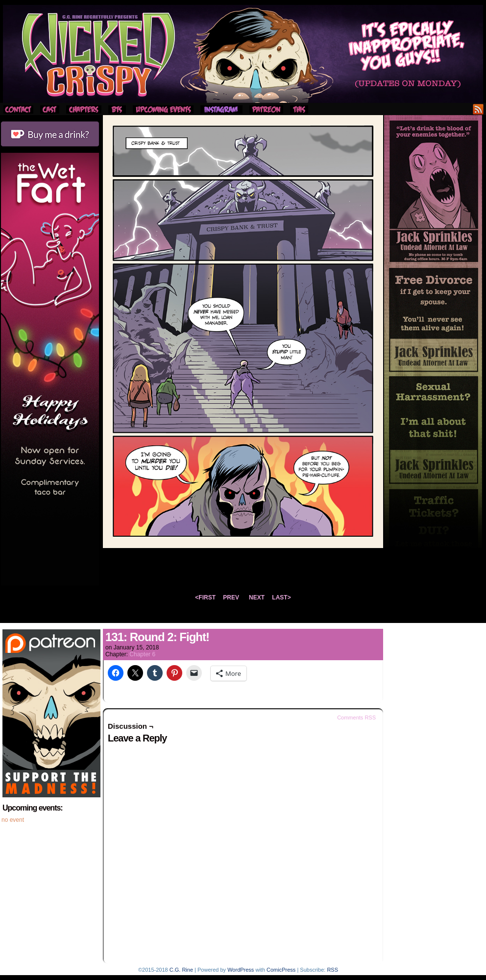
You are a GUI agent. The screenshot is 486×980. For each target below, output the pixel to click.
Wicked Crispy (243, 54)
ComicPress (281, 970)
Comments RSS (356, 717)
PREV (231, 598)
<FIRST (205, 598)
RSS (478, 109)
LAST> (281, 598)
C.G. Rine (181, 970)
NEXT (257, 598)
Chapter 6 (142, 654)
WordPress (241, 970)
